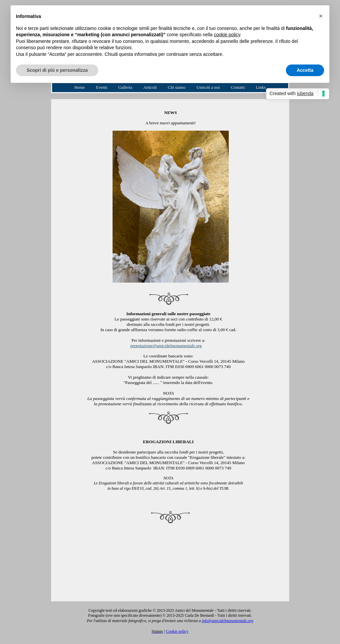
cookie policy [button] (227, 35)
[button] (321, 16)
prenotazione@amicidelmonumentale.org (166, 346)
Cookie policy (177, 631)
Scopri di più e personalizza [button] (57, 70)
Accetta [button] (305, 70)
